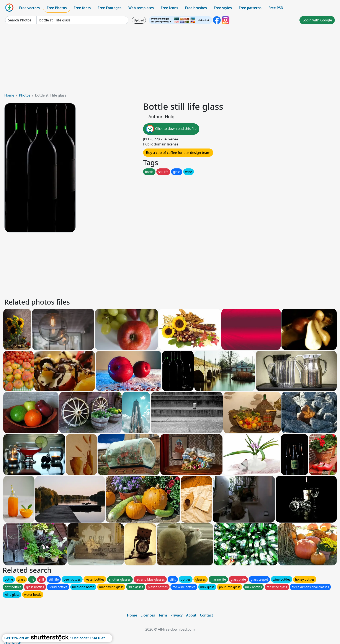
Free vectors (29, 8)
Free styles (223, 8)
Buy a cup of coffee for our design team (178, 153)
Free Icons (169, 8)
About (191, 615)
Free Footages (110, 8)
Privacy (177, 615)
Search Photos (20, 20)
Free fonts (82, 8)
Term (163, 615)
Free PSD (276, 8)
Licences (148, 615)
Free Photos (57, 8)
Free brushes (196, 8)
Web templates (141, 8)
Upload (139, 20)
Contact (207, 615)
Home (9, 95)
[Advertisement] (170, 60)
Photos (25, 95)
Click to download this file (171, 129)
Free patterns (250, 8)
